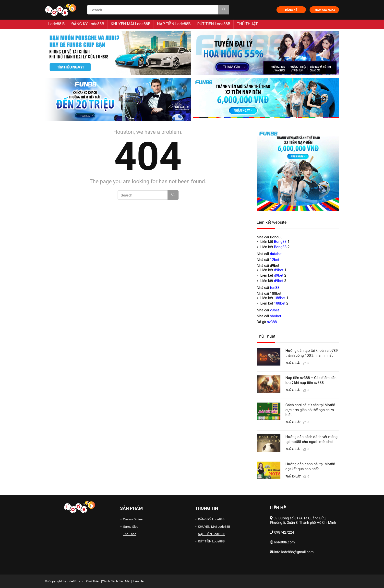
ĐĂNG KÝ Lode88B (88, 24)
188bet (280, 298)
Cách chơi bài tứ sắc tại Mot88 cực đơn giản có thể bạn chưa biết (310, 410)
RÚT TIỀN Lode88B (214, 24)
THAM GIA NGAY (324, 10)
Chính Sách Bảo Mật (116, 581)
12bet (275, 260)
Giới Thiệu (93, 581)
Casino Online (133, 519)
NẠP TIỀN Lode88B (174, 24)
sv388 (272, 322)
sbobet (276, 316)
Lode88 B (56, 24)
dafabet (276, 254)
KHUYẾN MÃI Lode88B (131, 24)
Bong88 (280, 242)
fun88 (275, 288)
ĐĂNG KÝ (291, 10)
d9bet (279, 270)
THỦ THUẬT (247, 24)
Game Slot (130, 527)
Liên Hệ (138, 581)
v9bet (274, 310)
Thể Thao (130, 534)
